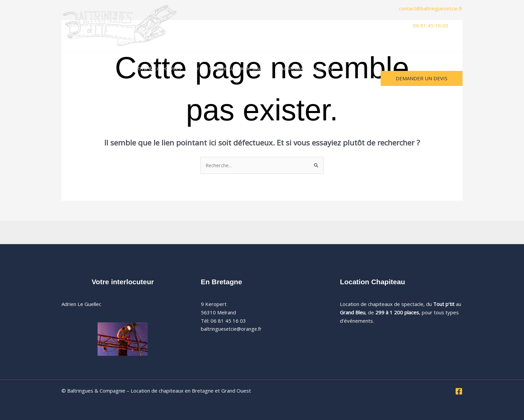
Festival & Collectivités (149, 68)
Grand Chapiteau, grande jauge (221, 68)
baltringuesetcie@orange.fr (232, 329)
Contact (311, 68)
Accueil (74, 68)
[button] (354, 68)
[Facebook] (459, 391)
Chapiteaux (279, 68)
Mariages (103, 68)
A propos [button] (343, 68)
